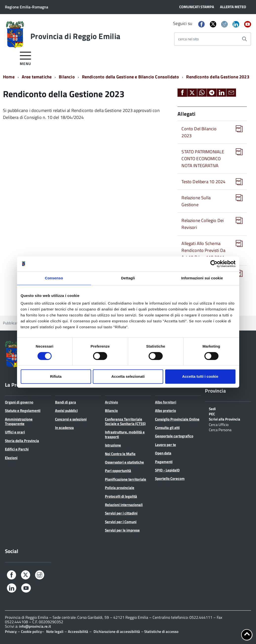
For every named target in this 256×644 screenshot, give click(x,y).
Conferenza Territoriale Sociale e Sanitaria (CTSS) (125, 421)
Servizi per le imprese (122, 530)
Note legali (55, 632)
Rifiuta (56, 376)
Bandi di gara (66, 402)
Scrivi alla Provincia (225, 419)
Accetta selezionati (128, 376)
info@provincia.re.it (35, 626)
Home (9, 77)
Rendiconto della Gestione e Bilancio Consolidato (131, 77)
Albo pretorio (166, 411)
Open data (163, 453)
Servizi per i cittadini (121, 513)
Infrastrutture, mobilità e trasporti (125, 434)
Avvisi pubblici (66, 411)
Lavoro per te (166, 445)
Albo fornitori (166, 402)
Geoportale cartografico (174, 436)
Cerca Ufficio (219, 424)
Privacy (11, 632)
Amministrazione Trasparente (19, 421)
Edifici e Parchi (17, 449)
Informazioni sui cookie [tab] (202, 278)
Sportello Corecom (170, 478)
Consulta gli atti (167, 428)
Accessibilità (78, 632)
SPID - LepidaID (167, 470)
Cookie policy (31, 632)
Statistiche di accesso (161, 632)
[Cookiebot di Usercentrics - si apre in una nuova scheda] (214, 264)
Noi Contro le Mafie (120, 454)
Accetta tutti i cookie (200, 376)
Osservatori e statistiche (124, 462)
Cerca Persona (220, 429)
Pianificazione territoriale (126, 479)
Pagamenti (164, 462)
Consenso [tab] (54, 278)
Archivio (111, 402)
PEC (212, 414)
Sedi (212, 408)
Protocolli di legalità (121, 496)
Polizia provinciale (120, 488)
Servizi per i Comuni (121, 522)
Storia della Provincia (22, 441)
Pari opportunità (118, 471)
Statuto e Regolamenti (23, 411)
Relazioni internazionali (124, 505)
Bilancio (67, 77)
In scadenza (64, 428)
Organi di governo (19, 402)
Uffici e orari (15, 432)
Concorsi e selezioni (71, 419)
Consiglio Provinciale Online (177, 419)
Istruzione (113, 445)
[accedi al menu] (26, 58)
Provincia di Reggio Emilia (75, 36)
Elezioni (11, 458)
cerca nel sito (188, 39)
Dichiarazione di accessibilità (117, 632)
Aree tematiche (37, 77)
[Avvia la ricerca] (244, 39)
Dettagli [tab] (128, 278)
